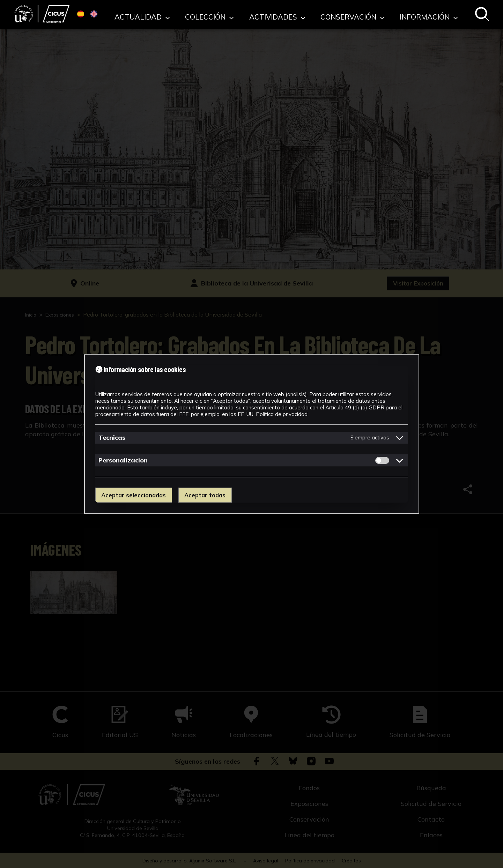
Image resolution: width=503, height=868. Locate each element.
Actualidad (208, 14)
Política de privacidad (282, 414)
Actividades (314, 14)
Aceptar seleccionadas (135, 495)
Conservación (375, 14)
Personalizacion (123, 460)
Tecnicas (112, 437)
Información (436, 14)
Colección (261, 14)
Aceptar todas (209, 495)
